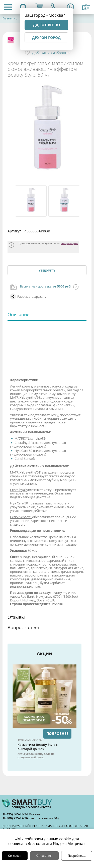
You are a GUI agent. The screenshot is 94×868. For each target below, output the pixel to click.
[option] (30, 201)
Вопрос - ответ (24, 627)
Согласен (15, 856)
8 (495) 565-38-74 (16, 814)
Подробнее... (77, 856)
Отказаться (44, 856)
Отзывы (16, 617)
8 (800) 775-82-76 (16, 818)
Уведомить (47, 271)
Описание (18, 314)
